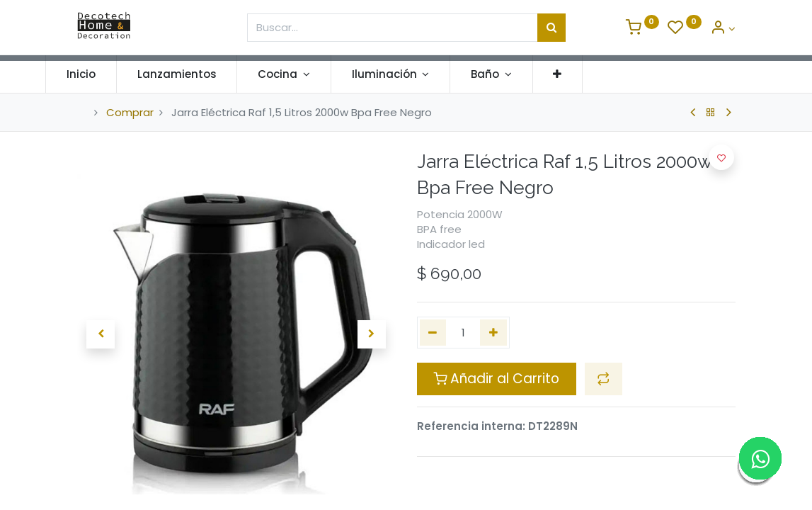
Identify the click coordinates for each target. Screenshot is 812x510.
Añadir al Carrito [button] (496, 379)
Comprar (130, 112)
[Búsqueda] (551, 28)
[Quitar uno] (433, 333)
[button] (589, 74)
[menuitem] (113, 74)
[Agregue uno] (493, 333)
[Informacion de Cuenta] (723, 29)
